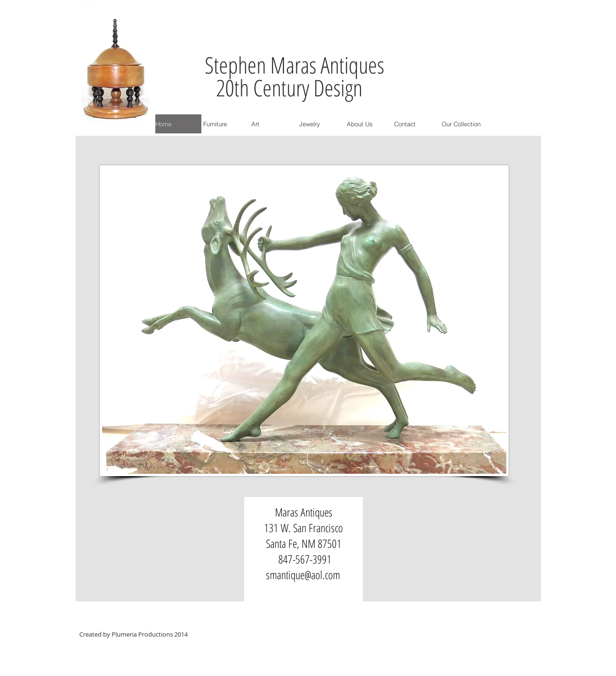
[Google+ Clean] (524, 623)
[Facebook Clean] (495, 623)
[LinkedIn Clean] (510, 623)
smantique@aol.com (303, 575)
